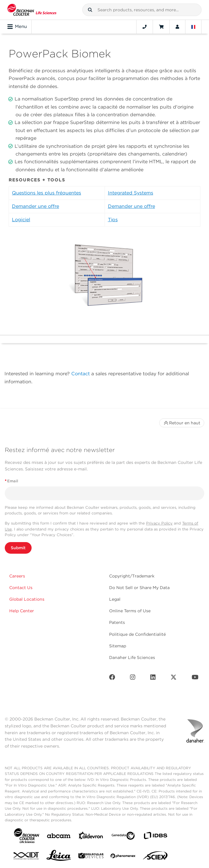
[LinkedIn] (153, 678)
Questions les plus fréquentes (47, 193)
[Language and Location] (193, 27)
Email (11, 481)
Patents (117, 622)
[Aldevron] (91, 837)
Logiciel (21, 220)
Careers (17, 576)
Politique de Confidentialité (137, 634)
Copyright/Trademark (132, 576)
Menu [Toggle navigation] (17, 27)
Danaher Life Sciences (132, 657)
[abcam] (59, 837)
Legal (115, 599)
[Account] (177, 27)
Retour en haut (182, 423)
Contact (80, 374)
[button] (90, 10)
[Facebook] (112, 678)
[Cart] (161, 27)
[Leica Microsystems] (59, 857)
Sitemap (118, 646)
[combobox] (142, 10)
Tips (113, 220)
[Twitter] (174, 678)
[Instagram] (133, 678)
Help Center (22, 611)
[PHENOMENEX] (123, 857)
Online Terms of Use (130, 611)
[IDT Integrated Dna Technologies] (27, 857)
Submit (18, 548)
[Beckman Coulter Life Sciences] (32, 10)
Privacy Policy (159, 523)
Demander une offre (35, 206)
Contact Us (21, 588)
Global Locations (27, 599)
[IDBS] (155, 837)
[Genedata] (123, 837)
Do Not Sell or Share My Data (139, 588)
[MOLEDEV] (91, 857)
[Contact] (145, 27)
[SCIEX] (155, 857)
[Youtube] (195, 678)
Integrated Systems (131, 193)
